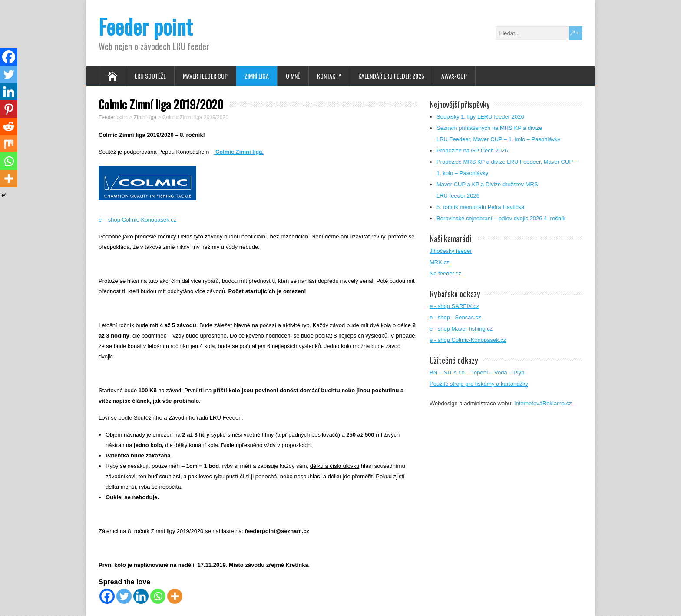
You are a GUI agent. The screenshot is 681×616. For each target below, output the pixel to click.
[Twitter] (124, 596)
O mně (293, 76)
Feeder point (145, 26)
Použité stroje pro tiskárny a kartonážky (479, 384)
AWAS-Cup (454, 76)
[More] (175, 596)
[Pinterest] (9, 109)
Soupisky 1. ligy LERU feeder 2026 (480, 117)
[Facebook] (107, 596)
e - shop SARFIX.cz (454, 306)
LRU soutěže (150, 76)
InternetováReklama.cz (543, 403)
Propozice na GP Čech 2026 (472, 151)
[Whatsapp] (158, 596)
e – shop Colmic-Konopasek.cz (137, 220)
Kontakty (329, 76)
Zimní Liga (257, 76)
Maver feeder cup (205, 76)
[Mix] (9, 144)
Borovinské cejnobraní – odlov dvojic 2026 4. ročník (501, 218)
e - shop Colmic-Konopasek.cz (468, 340)
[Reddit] (9, 126)
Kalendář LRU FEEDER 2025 (391, 76)
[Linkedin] (141, 596)
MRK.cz (440, 262)
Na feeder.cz (445, 273)
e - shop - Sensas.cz (455, 317)
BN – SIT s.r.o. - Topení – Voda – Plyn (477, 373)
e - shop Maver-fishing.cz (461, 329)
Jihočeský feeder (451, 251)
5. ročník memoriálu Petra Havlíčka (480, 207)
